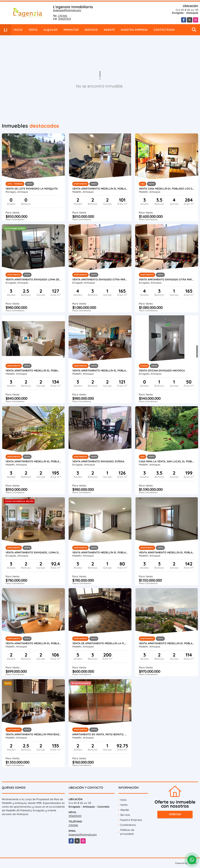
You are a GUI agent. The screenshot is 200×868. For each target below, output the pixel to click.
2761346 (63, 16)
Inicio (18, 30)
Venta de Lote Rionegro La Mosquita (32, 189)
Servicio (91, 30)
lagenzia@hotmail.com (67, 10)
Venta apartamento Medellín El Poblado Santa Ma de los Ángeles (167, 552)
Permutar (71, 30)
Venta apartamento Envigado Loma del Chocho (33, 279)
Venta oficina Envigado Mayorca (162, 371)
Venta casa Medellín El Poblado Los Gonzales (167, 189)
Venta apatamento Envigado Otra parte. (100, 279)
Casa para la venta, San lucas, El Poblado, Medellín (167, 461)
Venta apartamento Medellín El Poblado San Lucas (100, 371)
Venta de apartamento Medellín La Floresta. (100, 643)
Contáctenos (164, 30)
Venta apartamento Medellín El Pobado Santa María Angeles (33, 371)
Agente (109, 30)
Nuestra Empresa (134, 30)
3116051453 (65, 19)
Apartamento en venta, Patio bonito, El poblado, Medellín (100, 734)
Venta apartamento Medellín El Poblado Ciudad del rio (33, 643)
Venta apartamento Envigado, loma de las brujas (33, 552)
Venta (33, 30)
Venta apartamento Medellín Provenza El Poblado (33, 734)
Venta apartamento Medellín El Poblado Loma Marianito (100, 552)
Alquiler (51, 30)
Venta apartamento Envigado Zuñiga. (99, 461)
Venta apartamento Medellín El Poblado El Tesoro (100, 189)
